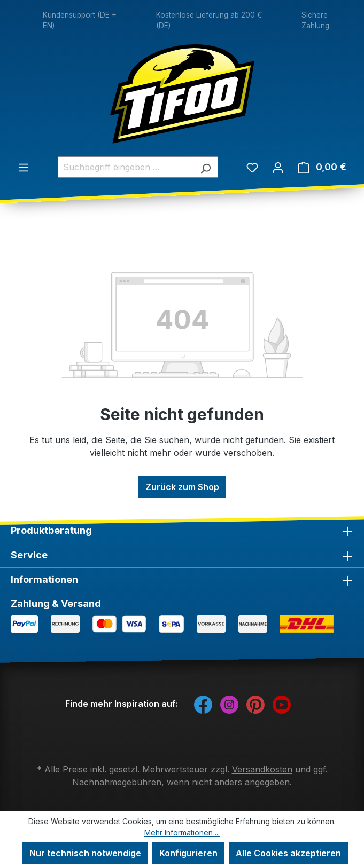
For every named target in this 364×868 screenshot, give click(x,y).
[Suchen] (206, 167)
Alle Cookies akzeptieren (288, 853)
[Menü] (24, 167)
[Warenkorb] (322, 167)
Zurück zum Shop (182, 487)
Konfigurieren (188, 853)
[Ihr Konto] (278, 167)
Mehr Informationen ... (182, 833)
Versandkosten (262, 769)
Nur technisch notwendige (85, 853)
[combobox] (126, 167)
